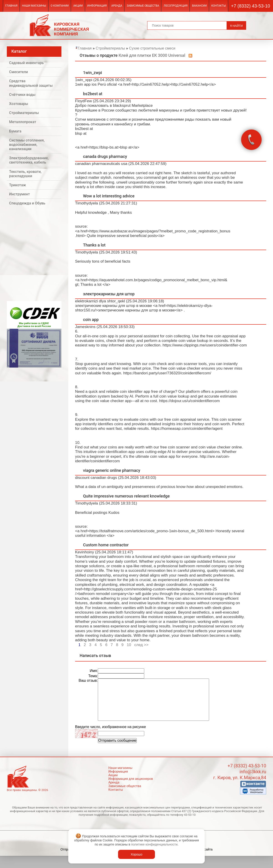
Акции (78, 6)
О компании (60, 6)
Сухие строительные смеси (152, 48)
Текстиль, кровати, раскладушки (25, 174)
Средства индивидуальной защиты (31, 83)
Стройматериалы (24, 113)
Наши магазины (34, 6)
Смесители (19, 72)
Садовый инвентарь (26, 63)
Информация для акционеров (131, 779)
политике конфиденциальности (154, 844)
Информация (97, 6)
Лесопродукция (176, 6)
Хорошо (136, 854)
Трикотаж (18, 185)
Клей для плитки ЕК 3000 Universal (152, 55)
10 (129, 645)
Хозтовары (19, 104)
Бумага (15, 131)
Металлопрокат (23, 122)
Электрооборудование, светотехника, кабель (29, 160)
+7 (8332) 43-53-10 (250, 6)
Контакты (219, 6)
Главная (11, 6)
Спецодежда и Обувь (27, 203)
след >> (141, 645)
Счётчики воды (22, 95)
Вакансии (199, 6)
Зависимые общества (143, 6)
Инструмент (19, 194)
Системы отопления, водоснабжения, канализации (27, 145)
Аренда (117, 6)
